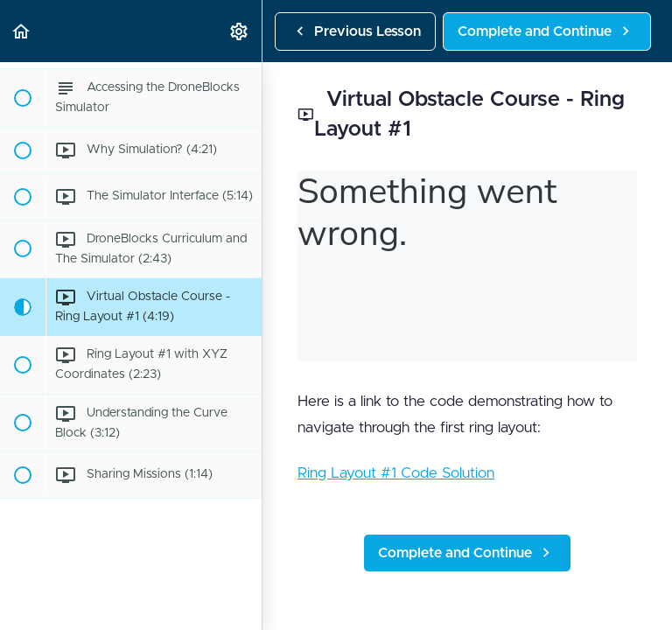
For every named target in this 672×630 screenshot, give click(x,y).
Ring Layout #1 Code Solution (396, 473)
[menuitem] (240, 31)
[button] (22, 31)
